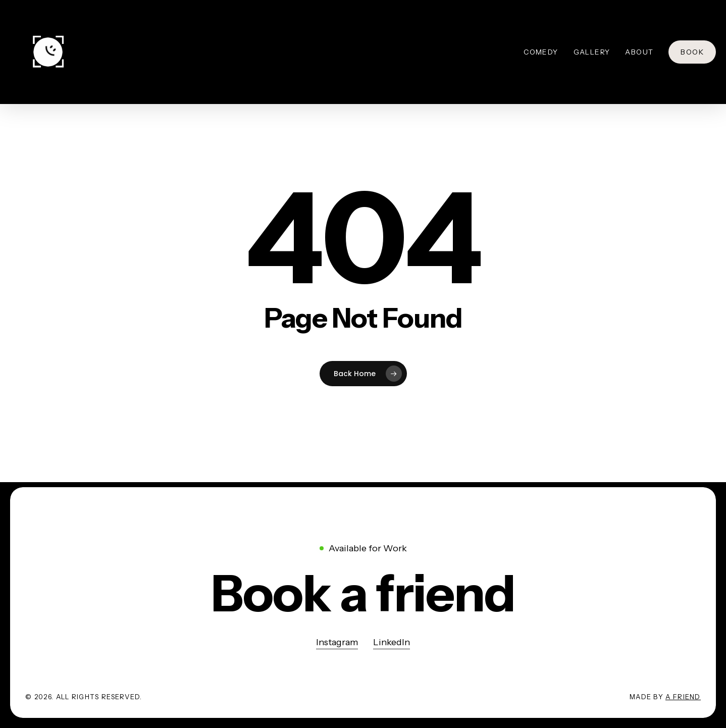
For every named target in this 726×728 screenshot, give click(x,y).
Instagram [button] (337, 642)
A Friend (683, 697)
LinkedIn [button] (392, 642)
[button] (363, 593)
